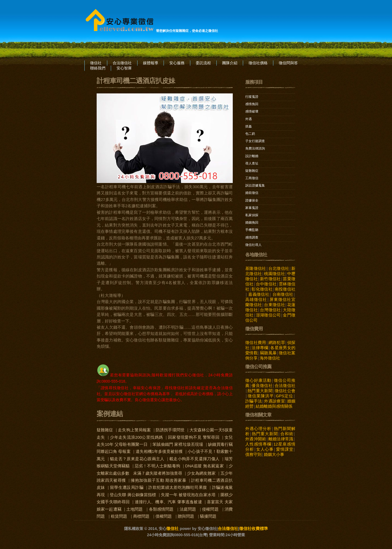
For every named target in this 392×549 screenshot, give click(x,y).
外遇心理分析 (258, 429)
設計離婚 (252, 156)
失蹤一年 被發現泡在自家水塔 (188, 495)
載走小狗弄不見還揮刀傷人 (194, 459)
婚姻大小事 (274, 455)
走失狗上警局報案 (134, 430)
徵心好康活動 (258, 380)
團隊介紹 (230, 63)
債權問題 (164, 516)
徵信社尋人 (253, 245)
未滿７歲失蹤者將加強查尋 (158, 473)
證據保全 (252, 200)
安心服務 (177, 63)
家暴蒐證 (252, 208)
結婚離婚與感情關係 (274, 406)
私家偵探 (252, 215)
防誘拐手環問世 (170, 430)
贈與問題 (186, 516)
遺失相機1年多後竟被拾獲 (159, 452)
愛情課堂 (285, 449)
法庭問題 (188, 509)
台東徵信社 (275, 305)
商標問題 (141, 516)
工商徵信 (252, 178)
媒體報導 (151, 63)
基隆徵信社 (256, 269)
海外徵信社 (270, 358)
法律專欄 (260, 348)
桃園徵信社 (275, 274)
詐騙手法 (254, 401)
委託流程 (203, 63)
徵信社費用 (256, 343)
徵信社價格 (258, 63)
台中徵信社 (266, 284)
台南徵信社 (283, 294)
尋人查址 (252, 163)
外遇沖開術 (256, 439)
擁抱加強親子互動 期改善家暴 (158, 480)
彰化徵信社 (262, 289)
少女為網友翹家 (201, 473)
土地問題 (135, 509)
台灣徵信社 (270, 310)
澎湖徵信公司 (268, 315)
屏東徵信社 (280, 300)
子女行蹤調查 (255, 141)
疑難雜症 (105, 430)
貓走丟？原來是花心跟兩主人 (137, 459)
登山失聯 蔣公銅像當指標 (133, 495)
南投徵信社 (285, 289)
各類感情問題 (161, 509)
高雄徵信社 (256, 300)
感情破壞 (252, 111)
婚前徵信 (252, 193)
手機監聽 (252, 230)
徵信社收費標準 (254, 529)
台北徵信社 (279, 269)
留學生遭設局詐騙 (127, 487)
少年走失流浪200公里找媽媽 (136, 437)
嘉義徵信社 (259, 294)
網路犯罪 (277, 343)
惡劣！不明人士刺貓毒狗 (157, 466)
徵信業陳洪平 (261, 396)
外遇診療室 (275, 401)
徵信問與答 (288, 63)
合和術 (287, 434)
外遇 (249, 119)
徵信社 (96, 63)
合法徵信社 (122, 63)
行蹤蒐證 (252, 97)
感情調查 (252, 237)
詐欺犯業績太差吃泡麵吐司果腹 (178, 487)
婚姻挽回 (252, 222)
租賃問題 (119, 516)
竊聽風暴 (268, 353)
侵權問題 (210, 509)
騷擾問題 (208, 516)
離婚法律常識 (281, 439)
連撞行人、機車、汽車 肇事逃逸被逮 (168, 502)
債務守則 (253, 455)
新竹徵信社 (270, 279)
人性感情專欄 (258, 444)
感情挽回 (252, 104)
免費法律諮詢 (255, 148)
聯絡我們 (98, 68)
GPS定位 (284, 396)
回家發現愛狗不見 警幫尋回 (194, 437)
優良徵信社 (262, 386)
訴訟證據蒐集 (255, 185)
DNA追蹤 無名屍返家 (204, 466)
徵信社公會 (285, 391)
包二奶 (250, 134)
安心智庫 (124, 68)
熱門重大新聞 (260, 391)
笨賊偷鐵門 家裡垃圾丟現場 (178, 444)
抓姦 (249, 126)
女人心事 (265, 449)
